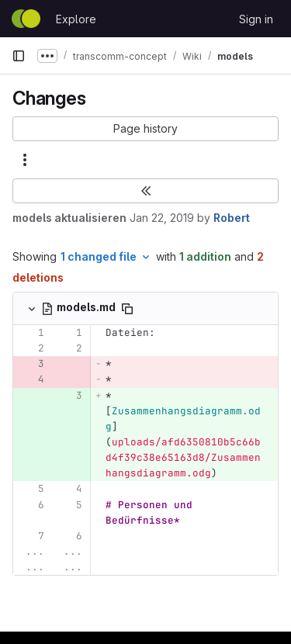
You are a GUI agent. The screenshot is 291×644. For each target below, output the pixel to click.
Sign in (256, 19)
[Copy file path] (127, 309)
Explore (76, 19)
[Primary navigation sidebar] (19, 56)
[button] (145, 129)
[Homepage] (26, 19)
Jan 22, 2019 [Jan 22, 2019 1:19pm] (162, 218)
